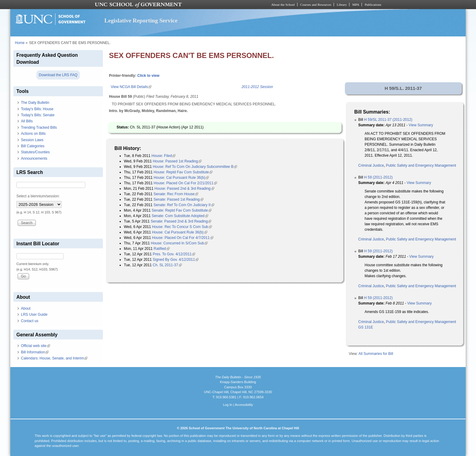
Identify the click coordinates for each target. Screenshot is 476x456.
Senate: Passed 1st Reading (178, 199)
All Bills (27, 121)
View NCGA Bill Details (131, 87)
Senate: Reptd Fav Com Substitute (181, 210)
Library (342, 5)
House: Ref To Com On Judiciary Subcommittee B (195, 167)
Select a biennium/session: (38, 196)
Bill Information (35, 352)
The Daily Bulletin (35, 103)
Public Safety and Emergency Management (421, 165)
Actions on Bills (33, 134)
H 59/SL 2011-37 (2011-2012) (388, 120)
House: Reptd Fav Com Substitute (183, 172)
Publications (373, 5)
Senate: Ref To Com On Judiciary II (184, 205)
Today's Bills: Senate (38, 115)
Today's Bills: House (37, 109)
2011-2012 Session (257, 87)
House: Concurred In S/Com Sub (179, 243)
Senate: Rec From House (176, 194)
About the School (283, 5)
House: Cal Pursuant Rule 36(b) (181, 178)
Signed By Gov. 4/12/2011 (176, 260)
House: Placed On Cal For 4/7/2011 (183, 238)
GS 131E (366, 327)
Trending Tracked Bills (39, 128)
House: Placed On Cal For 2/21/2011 (185, 183)
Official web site (36, 346)
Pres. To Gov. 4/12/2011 (174, 254)
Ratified (162, 249)
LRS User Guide (34, 315)
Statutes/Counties (35, 152)
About (26, 308)
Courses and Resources (316, 5)
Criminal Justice (371, 165)
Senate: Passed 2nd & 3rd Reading (181, 221)
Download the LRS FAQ (58, 75)
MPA (356, 5)
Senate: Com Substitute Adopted (180, 216)
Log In (228, 405)
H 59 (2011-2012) (378, 177)
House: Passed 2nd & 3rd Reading (184, 189)
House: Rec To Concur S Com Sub (182, 227)
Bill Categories (33, 146)
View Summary (421, 125)
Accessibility (244, 405)
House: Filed (163, 156)
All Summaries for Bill (376, 354)
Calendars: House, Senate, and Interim (54, 358)
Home (20, 43)
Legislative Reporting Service (141, 20)
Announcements (34, 158)
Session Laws (32, 140)
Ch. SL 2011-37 (167, 265)
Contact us (30, 321)
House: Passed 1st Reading (177, 161)
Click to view (148, 76)
